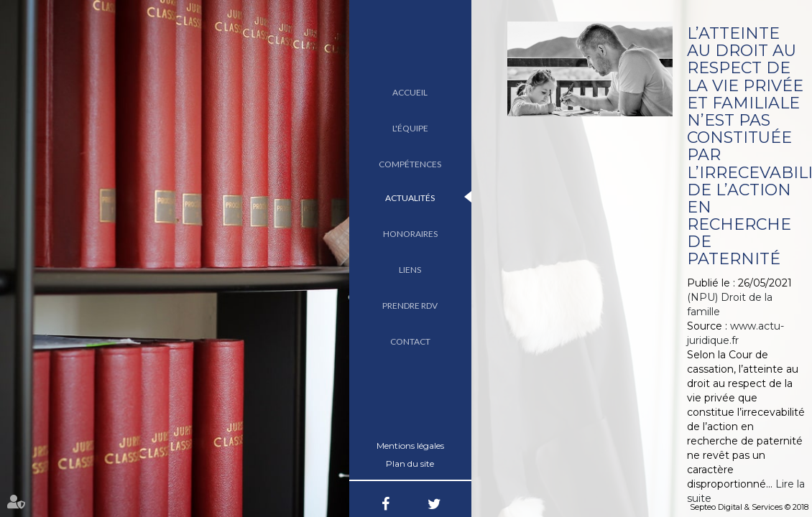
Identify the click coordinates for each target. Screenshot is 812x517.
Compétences (410, 164)
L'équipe (410, 128)
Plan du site (410, 464)
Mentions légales (410, 446)
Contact (410, 341)
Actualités (410, 198)
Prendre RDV (410, 306)
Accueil (410, 92)
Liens (410, 270)
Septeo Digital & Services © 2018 (749, 507)
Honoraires (410, 234)
